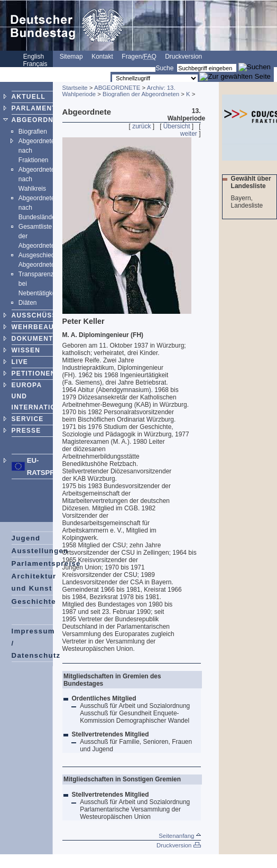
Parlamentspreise (46, 563)
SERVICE (28, 419)
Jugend (26, 538)
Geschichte (34, 601)
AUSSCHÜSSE (37, 315)
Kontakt (102, 57)
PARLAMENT (34, 108)
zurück (141, 126)
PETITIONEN (34, 374)
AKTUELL (29, 97)
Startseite (75, 88)
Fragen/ (139, 57)
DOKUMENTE (35, 339)
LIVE (20, 362)
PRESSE (26, 431)
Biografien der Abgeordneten (141, 94)
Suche (164, 68)
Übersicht (177, 126)
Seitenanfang (179, 836)
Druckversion (183, 57)
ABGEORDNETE (40, 120)
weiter (189, 134)
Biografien (33, 132)
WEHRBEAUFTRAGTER (53, 327)
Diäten (28, 303)
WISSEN (26, 350)
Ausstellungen (40, 551)
